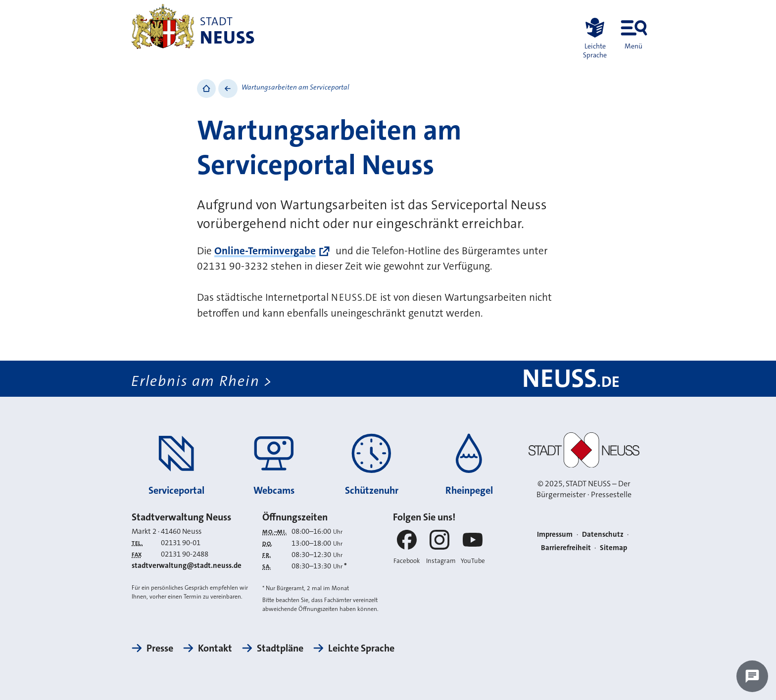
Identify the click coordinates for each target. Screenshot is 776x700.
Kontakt (215, 648)
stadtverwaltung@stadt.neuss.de (187, 565)
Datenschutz (603, 534)
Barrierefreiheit (566, 548)
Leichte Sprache (361, 648)
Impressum (555, 534)
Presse (160, 648)
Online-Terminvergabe (265, 251)
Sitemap (613, 548)
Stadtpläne (280, 648)
